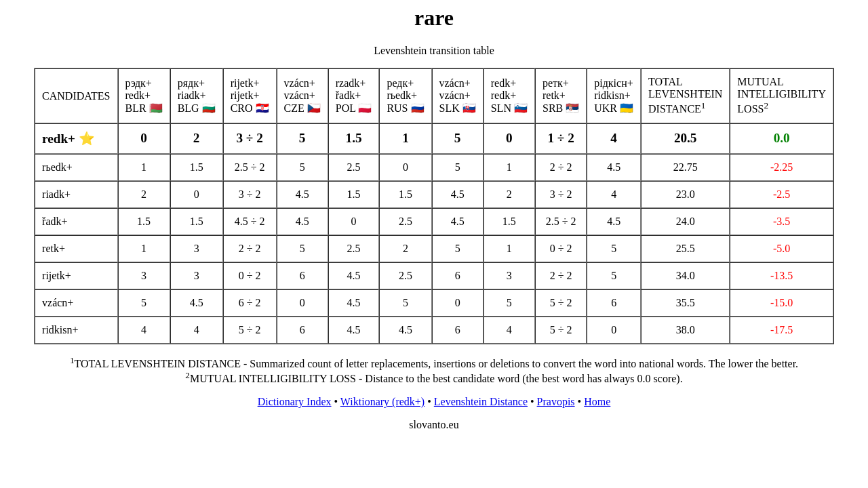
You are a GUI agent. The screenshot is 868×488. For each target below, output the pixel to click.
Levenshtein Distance (481, 402)
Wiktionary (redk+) (382, 402)
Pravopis (556, 402)
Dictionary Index (295, 402)
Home (597, 402)
